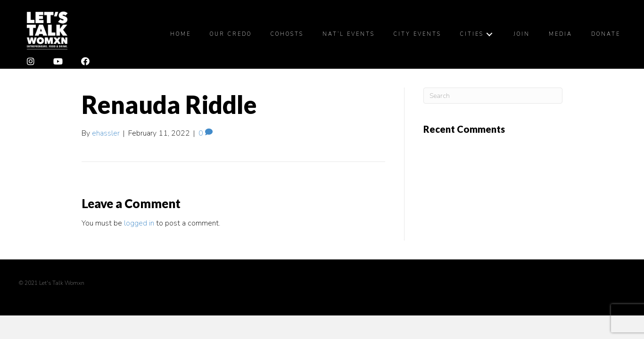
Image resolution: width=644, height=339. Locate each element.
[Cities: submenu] (489, 34)
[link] (181, 34)
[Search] (493, 96)
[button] (31, 62)
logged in (139, 223)
